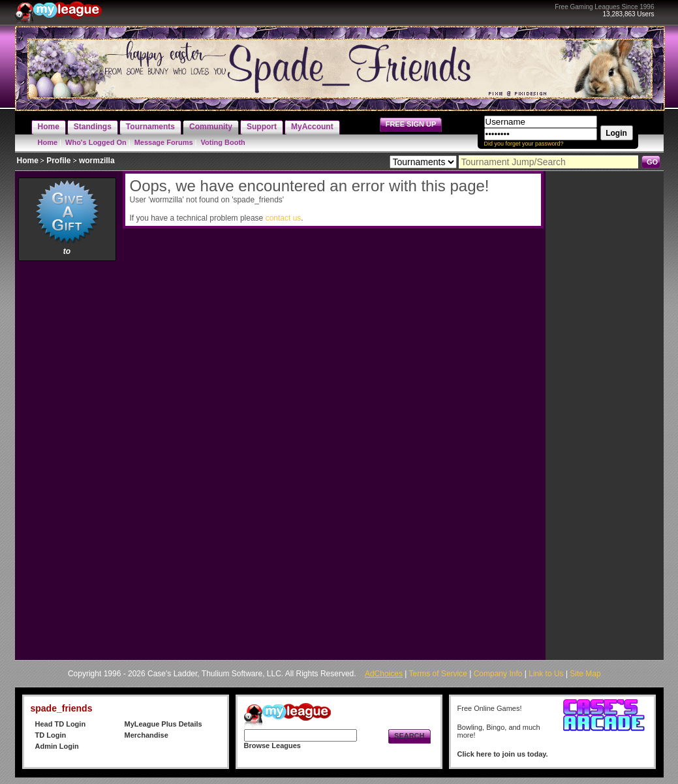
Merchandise (146, 735)
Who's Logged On (96, 142)
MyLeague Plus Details (163, 724)
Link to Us (546, 674)
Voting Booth (223, 142)
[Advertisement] (67, 460)
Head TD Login (61, 724)
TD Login (51, 735)
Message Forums (164, 142)
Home (48, 142)
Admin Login (57, 746)
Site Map (585, 674)
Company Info (498, 674)
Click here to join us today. (503, 754)
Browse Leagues (272, 745)
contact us (284, 218)
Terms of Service (438, 674)
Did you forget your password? (524, 144)
